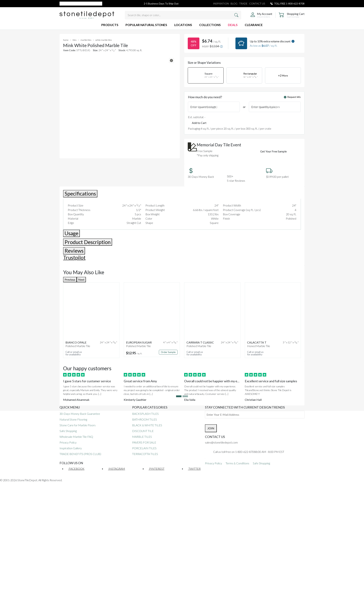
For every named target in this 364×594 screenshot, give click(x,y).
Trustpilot (74, 257)
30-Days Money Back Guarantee (80, 414)
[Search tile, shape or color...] (183, 15)
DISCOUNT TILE (143, 431)
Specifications (80, 194)
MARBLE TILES (142, 437)
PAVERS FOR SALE (144, 442)
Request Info (292, 97)
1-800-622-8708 (295, 4)
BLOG (234, 4)
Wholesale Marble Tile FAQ (76, 437)
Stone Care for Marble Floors (78, 425)
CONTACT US (257, 4)
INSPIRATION (221, 4)
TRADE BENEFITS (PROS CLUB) (80, 454)
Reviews (74, 251)
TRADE (243, 4)
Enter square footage (203, 107)
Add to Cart (199, 123)
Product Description (88, 242)
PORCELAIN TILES (144, 448)
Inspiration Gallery (71, 448)
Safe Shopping (68, 431)
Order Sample (168, 352)
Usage (71, 233)
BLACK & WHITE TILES (147, 425)
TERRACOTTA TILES (145, 454)
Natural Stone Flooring (73, 419)
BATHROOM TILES (145, 419)
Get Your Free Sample (273, 151)
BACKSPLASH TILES (145, 414)
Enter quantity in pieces (266, 107)
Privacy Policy (68, 442)
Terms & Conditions (237, 463)
